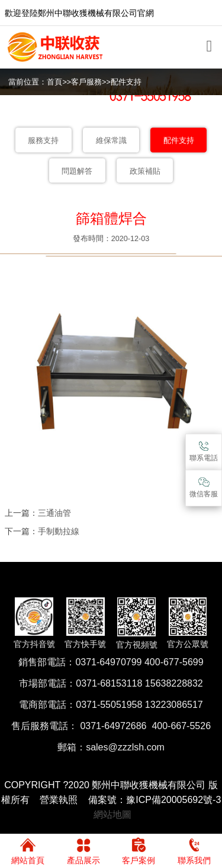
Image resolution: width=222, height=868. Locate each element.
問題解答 (77, 171)
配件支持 (126, 82)
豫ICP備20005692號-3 (173, 800)
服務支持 (43, 141)
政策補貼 (145, 171)
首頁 (54, 82)
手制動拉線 (59, 531)
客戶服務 (86, 82)
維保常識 (111, 141)
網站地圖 (112, 815)
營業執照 (59, 800)
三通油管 (54, 513)
